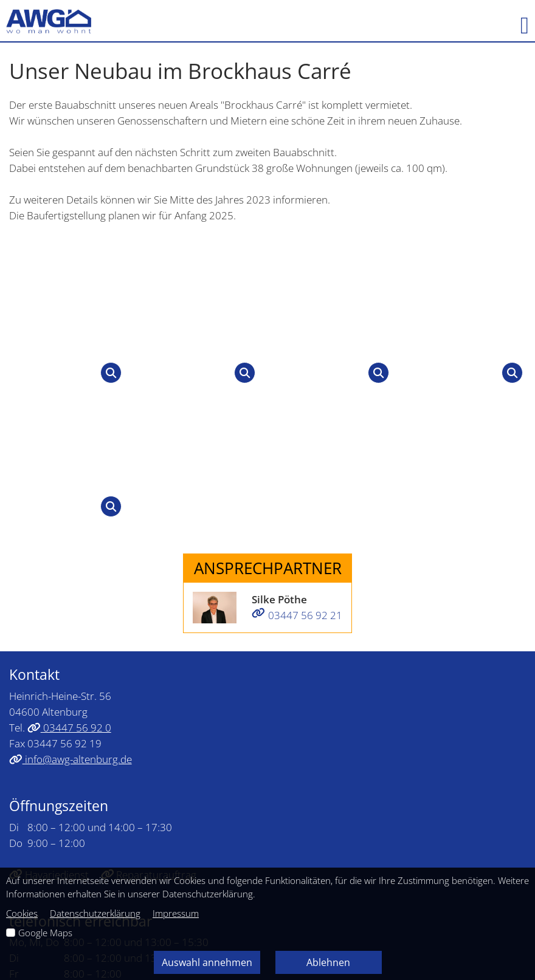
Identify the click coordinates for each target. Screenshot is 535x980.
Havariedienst (49, 643)
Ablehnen (328, 962)
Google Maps (45, 933)
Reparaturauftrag (149, 643)
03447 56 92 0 (69, 496)
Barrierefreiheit (344, 804)
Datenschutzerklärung (95, 913)
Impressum (181, 804)
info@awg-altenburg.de (71, 528)
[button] (519, 21)
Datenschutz (258, 804)
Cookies (22, 913)
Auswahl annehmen (207, 962)
